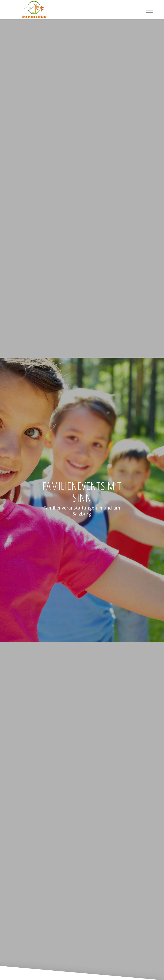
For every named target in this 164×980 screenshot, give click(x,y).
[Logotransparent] (34, 10)
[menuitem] (147, 10)
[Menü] (147, 10)
